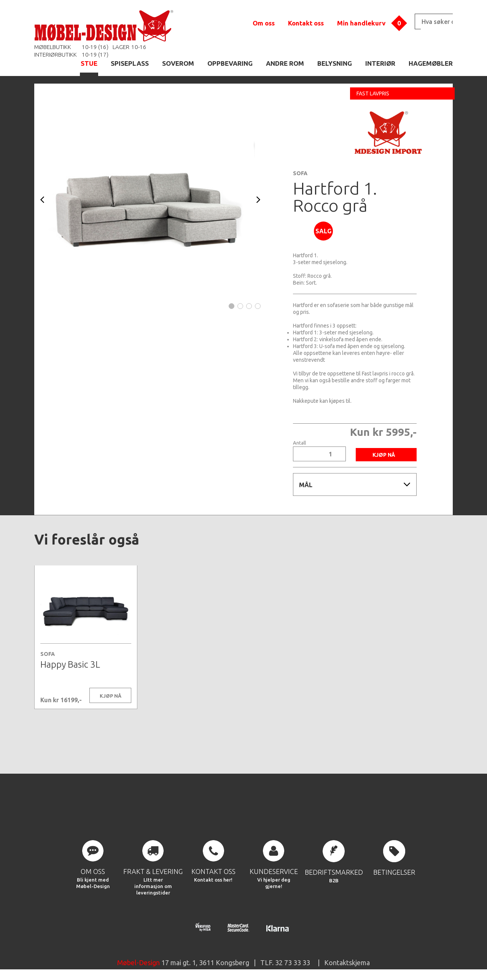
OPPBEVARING (230, 63)
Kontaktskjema (347, 963)
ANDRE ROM (285, 63)
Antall (299, 443)
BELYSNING (335, 63)
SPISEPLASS (130, 63)
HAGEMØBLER (431, 63)
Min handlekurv (361, 23)
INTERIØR (380, 63)
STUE (89, 63)
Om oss (264, 23)
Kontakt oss (306, 23)
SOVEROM (178, 63)
